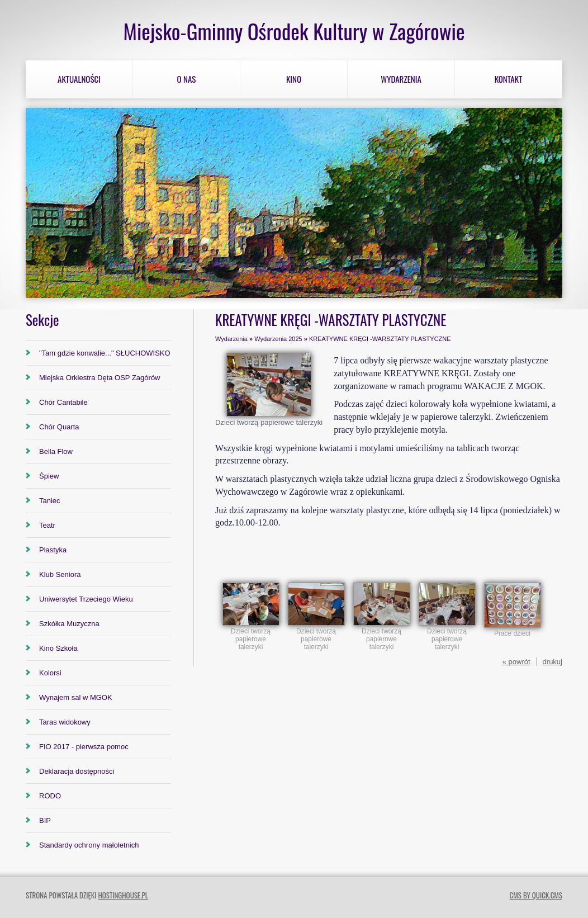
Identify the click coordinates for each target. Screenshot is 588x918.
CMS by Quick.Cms (536, 895)
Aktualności (79, 79)
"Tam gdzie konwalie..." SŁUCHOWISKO (105, 353)
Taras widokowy (65, 722)
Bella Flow (56, 451)
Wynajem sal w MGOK (76, 697)
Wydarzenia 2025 (278, 339)
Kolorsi (50, 673)
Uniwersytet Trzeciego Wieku (86, 599)
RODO (50, 796)
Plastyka (53, 550)
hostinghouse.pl (123, 895)
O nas (187, 79)
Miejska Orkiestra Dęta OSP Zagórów (100, 378)
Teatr (47, 525)
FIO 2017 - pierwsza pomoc (84, 747)
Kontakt (509, 79)
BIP (45, 820)
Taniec (50, 501)
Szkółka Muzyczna (69, 624)
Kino (294, 79)
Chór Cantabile (63, 402)
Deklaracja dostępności (77, 771)
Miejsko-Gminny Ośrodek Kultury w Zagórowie (294, 31)
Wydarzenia (401, 79)
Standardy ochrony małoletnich (89, 845)
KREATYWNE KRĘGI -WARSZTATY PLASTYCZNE (380, 339)
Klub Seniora (60, 574)
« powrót (516, 662)
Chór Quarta (59, 427)
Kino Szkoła (58, 648)
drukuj (553, 662)
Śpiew (49, 476)
